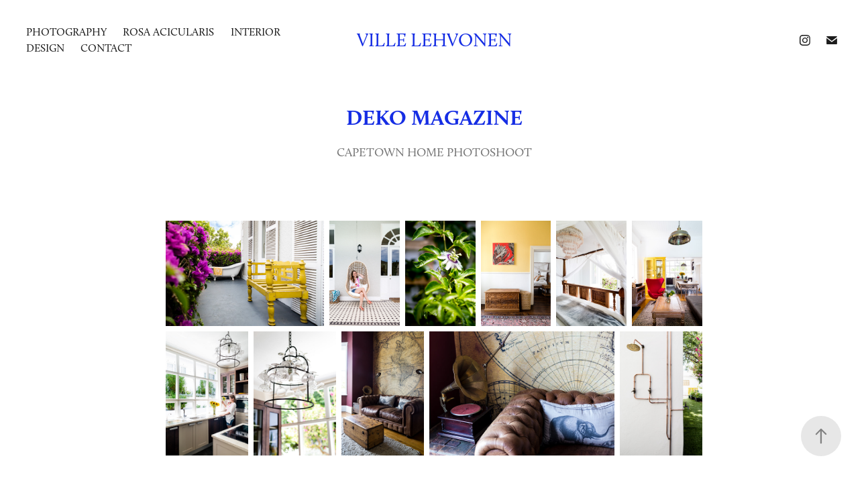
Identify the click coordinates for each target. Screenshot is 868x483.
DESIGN (45, 48)
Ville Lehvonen (434, 40)
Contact (106, 48)
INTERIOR (256, 32)
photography (66, 32)
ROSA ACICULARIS (168, 32)
